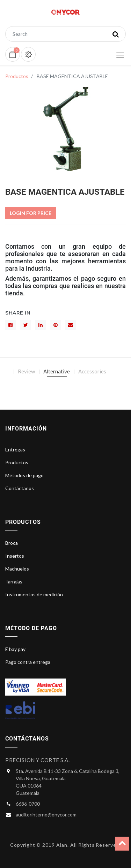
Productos (17, 76)
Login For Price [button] (31, 213)
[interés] (56, 325)
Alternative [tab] (57, 371)
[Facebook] (10, 325)
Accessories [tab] (92, 371)
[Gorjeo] (26, 325)
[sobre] (71, 325)
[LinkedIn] (41, 325)
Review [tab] (26, 371)
